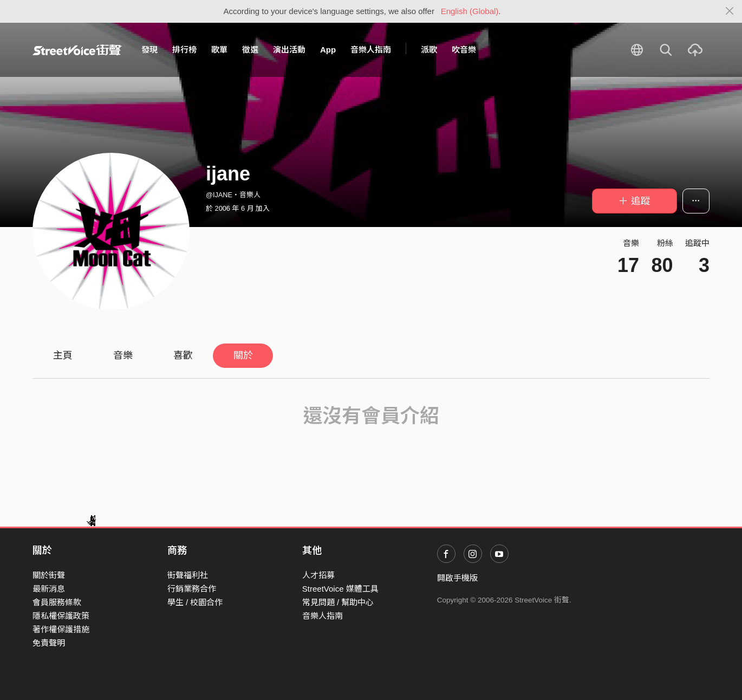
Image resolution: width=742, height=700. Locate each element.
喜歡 (183, 355)
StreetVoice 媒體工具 (340, 589)
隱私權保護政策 (61, 616)
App (328, 50)
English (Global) (470, 11)
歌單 (219, 50)
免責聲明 (49, 643)
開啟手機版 (457, 578)
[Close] (730, 11)
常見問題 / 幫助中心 (338, 602)
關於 (243, 355)
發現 (149, 50)
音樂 (123, 355)
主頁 (63, 355)
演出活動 (289, 50)
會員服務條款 (57, 602)
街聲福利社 (188, 575)
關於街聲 (49, 575)
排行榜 (184, 50)
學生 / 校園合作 (195, 602)
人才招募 (318, 575)
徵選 (250, 50)
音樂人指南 (371, 50)
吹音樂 (464, 50)
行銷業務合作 (192, 589)
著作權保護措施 (61, 629)
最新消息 (49, 589)
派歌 (429, 50)
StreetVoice (77, 50)
